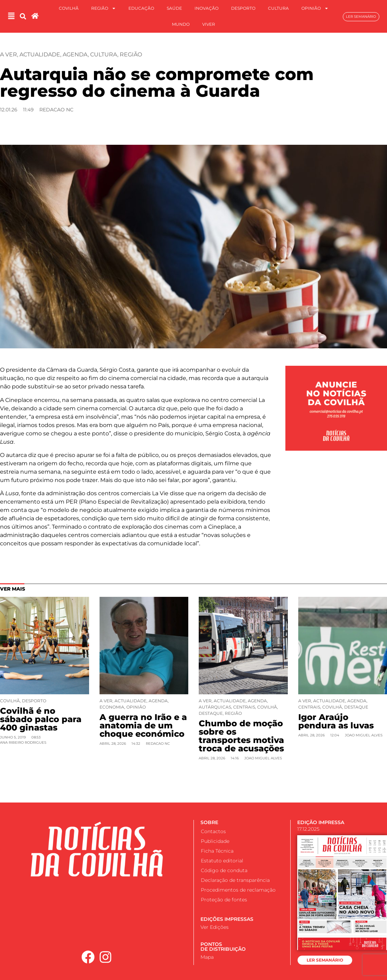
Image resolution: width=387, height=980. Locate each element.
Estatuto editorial (222, 861)
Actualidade (40, 54)
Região (104, 8)
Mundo (181, 24)
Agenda (75, 54)
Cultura (278, 8)
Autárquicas (215, 707)
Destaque (211, 713)
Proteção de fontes (224, 900)
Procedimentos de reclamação (238, 890)
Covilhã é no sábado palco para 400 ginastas (41, 719)
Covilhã (69, 8)
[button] (23, 17)
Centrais (244, 707)
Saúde (174, 8)
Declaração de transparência (235, 880)
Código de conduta (224, 870)
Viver (209, 24)
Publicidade (215, 841)
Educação (141, 8)
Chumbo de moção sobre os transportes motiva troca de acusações (241, 736)
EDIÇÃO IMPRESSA (321, 822)
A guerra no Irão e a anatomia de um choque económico (143, 725)
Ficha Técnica (217, 851)
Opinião (315, 8)
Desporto (243, 8)
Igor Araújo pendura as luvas (336, 721)
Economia (112, 707)
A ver (9, 54)
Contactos (213, 831)
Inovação (207, 8)
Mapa (207, 957)
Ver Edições (215, 927)
